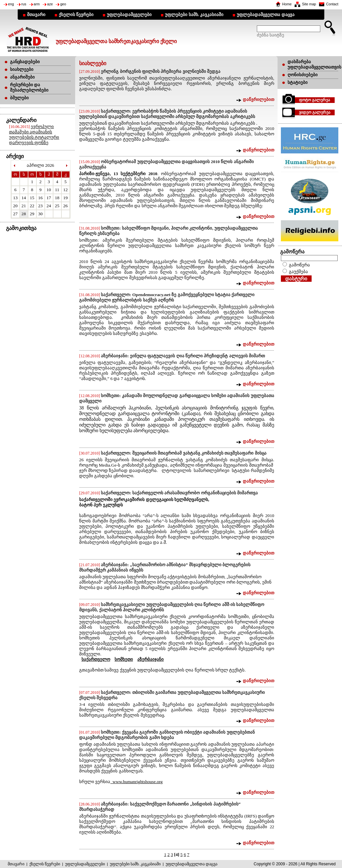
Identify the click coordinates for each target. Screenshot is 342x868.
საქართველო (96, 659)
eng (11, 4)
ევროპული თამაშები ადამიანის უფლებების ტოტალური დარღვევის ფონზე (34, 135)
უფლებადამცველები (129, 15)
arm (37, 4)
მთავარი (36, 15)
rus (24, 4)
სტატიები (298, 82)
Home (287, 4)
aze (50, 4)
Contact (332, 4)
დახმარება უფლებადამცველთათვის (314, 64)
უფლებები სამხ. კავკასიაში (194, 15)
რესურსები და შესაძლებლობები (29, 87)
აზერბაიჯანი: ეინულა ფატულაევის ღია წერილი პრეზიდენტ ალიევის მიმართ (183, 356)
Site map (309, 4)
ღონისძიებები (303, 75)
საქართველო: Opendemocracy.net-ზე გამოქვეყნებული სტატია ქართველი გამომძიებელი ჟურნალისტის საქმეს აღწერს (167, 297)
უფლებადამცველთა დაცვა (266, 15)
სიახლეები (22, 69)
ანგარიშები (22, 77)
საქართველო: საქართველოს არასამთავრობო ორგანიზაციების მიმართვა (179, 493)
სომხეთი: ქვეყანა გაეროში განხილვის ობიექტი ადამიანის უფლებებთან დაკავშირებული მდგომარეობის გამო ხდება (167, 735)
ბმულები (19, 98)
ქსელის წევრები (76, 15)
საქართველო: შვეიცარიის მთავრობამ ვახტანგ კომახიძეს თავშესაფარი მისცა (184, 453)
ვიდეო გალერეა (315, 112)
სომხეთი (124, 659)
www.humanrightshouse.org (136, 782)
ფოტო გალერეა (314, 100)
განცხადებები (25, 62)
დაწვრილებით (259, 99)
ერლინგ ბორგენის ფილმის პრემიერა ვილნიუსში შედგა (161, 71)
